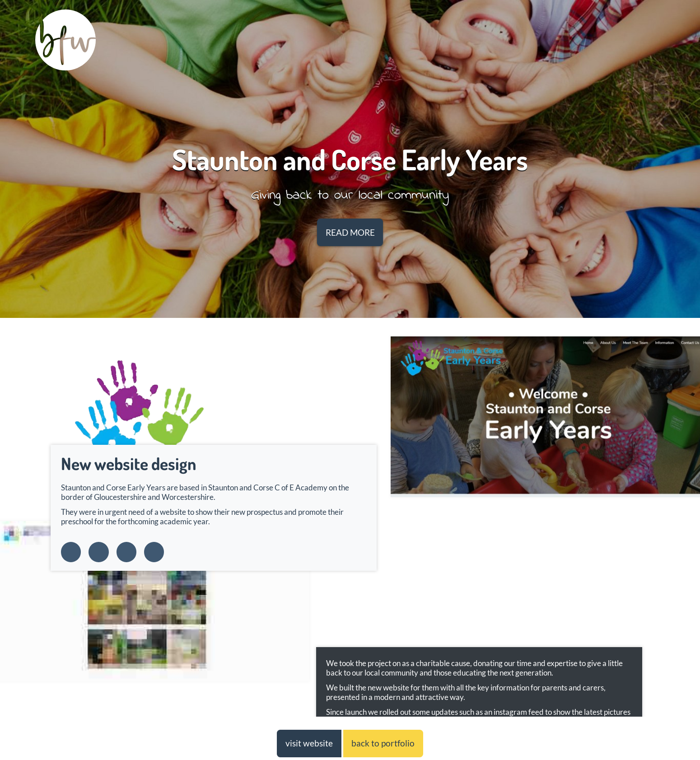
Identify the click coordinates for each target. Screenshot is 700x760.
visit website (309, 743)
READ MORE (350, 233)
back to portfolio (383, 743)
